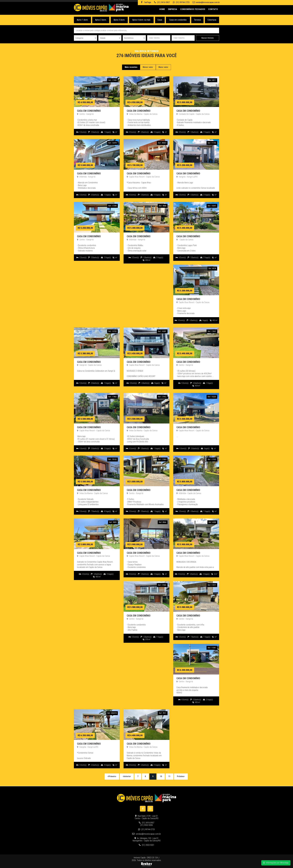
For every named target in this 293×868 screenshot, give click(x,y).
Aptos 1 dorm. (82, 20)
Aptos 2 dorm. (101, 20)
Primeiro (112, 776)
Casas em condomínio (178, 20)
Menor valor (148, 67)
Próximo (181, 776)
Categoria (79, 38)
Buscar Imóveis (208, 38)
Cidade (103, 38)
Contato (213, 9)
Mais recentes (131, 67)
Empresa (173, 9)
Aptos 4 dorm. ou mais (141, 20)
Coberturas (212, 20)
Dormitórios (129, 38)
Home (162, 9)
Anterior (127, 776)
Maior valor (163, 67)
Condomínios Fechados (193, 9)
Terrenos (197, 20)
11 (169, 776)
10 (161, 776)
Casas (160, 20)
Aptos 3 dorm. (119, 20)
